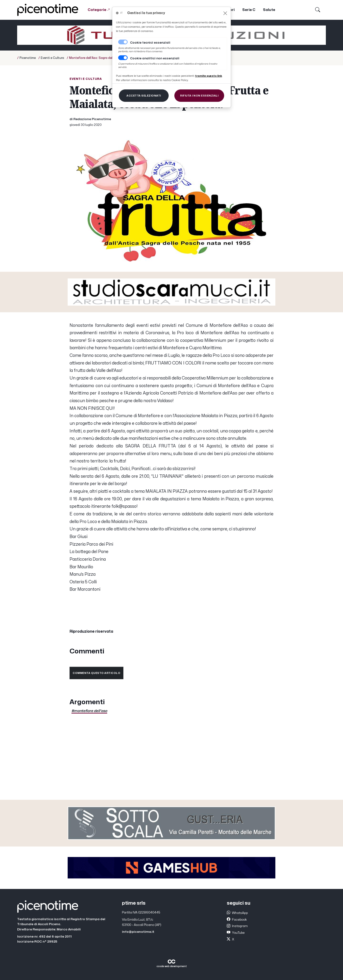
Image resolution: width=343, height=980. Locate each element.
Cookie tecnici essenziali (150, 43)
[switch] (123, 58)
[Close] (225, 13)
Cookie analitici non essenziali (155, 58)
